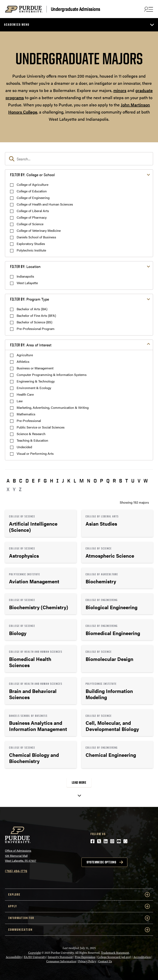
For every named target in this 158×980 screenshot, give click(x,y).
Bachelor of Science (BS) (34, 322)
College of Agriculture (33, 184)
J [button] (63, 481)
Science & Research (31, 434)
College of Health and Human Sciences (45, 204)
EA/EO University (35, 957)
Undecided (24, 447)
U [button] (133, 481)
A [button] (8, 481)
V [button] (139, 481)
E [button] (33, 481)
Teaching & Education (32, 440)
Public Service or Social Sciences (41, 427)
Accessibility (14, 957)
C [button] (21, 481)
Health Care (25, 394)
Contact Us (105, 961)
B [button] (14, 481)
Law (20, 401)
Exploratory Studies (31, 244)
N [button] (89, 481)
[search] (79, 159)
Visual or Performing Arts (35, 453)
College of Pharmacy (32, 217)
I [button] (58, 481)
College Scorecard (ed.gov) (114, 957)
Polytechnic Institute (31, 250)
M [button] (82, 481)
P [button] (102, 481)
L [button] (75, 481)
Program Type (30, 299)
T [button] (127, 481)
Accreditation (142, 957)
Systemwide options (101, 862)
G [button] (45, 481)
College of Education (32, 191)
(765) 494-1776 (16, 871)
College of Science (30, 224)
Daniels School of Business (36, 237)
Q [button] (108, 481)
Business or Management (35, 368)
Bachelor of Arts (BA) (32, 309)
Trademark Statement (115, 953)
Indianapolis (25, 276)
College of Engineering (33, 198)
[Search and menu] (148, 9)
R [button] (114, 481)
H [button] (52, 481)
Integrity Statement (60, 957)
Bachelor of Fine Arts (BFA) (36, 315)
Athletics (23, 361)
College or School (32, 175)
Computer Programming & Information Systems (52, 375)
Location (25, 266)
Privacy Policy (87, 961)
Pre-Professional (29, 421)
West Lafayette (27, 283)
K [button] (69, 481)
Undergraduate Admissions (76, 9)
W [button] (146, 481)
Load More (79, 782)
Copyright (35, 953)
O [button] (95, 481)
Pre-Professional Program (36, 329)
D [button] (27, 481)
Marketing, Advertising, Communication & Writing (53, 407)
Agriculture (25, 355)
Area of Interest (31, 345)
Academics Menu (17, 25)
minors (120, 90)
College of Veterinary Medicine (39, 230)
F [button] (39, 481)
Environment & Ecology (34, 388)
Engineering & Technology (36, 381)
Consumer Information (61, 961)
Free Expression (85, 957)
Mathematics (26, 414)
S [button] (121, 481)
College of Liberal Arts (33, 211)
